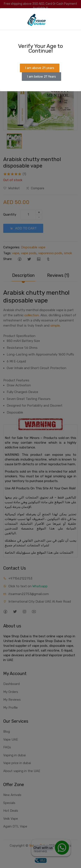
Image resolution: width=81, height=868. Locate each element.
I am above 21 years (40, 68)
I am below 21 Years (41, 77)
